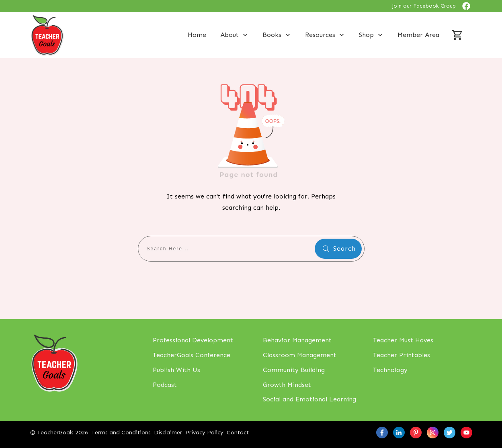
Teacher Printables (402, 355)
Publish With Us (176, 370)
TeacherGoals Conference (192, 355)
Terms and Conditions (121, 433)
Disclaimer (168, 433)
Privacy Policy (204, 433)
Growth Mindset (287, 385)
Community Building (294, 370)
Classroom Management (300, 355)
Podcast (165, 385)
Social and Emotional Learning (309, 399)
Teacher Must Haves (403, 340)
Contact (238, 433)
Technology (390, 370)
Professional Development (193, 340)
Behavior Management (297, 340)
